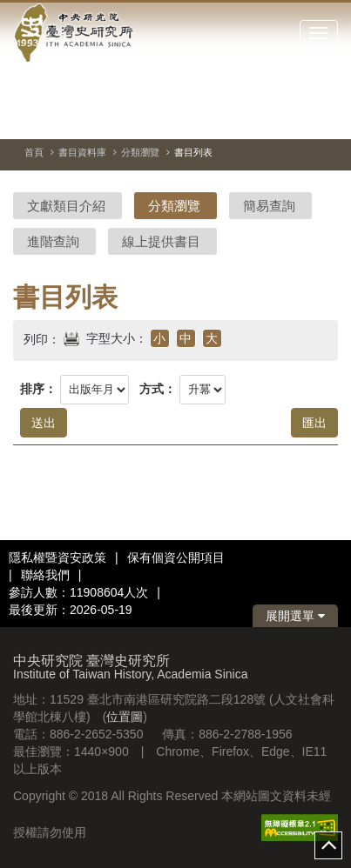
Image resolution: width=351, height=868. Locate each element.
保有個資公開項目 (176, 558)
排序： (38, 389)
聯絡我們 (45, 575)
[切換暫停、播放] (262, 117)
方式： (158, 389)
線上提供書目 (161, 241)
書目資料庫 (82, 152)
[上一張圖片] (294, 117)
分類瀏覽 (140, 152)
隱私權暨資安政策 (57, 558)
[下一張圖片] (325, 117)
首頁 (34, 152)
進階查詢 (53, 241)
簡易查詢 (269, 206)
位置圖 (125, 717)
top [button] (328, 845)
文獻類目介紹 (66, 206)
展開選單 (295, 616)
